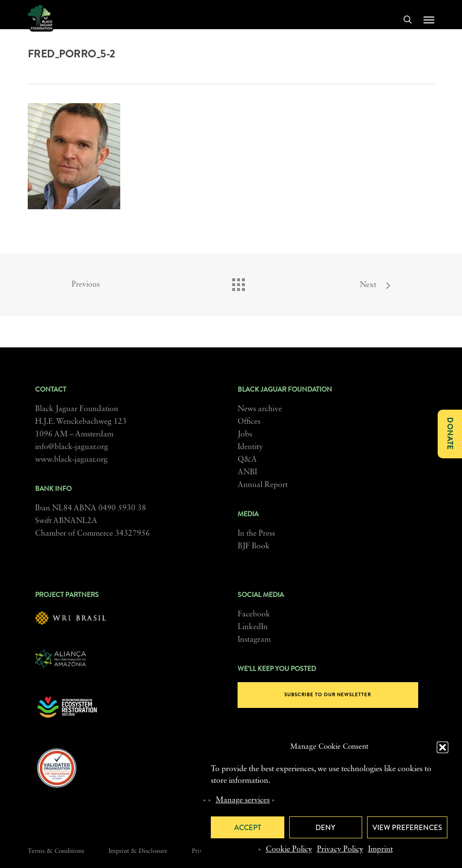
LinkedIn (253, 627)
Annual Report (263, 485)
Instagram (254, 640)
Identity (250, 447)
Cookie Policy (289, 850)
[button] (443, 747)
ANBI (247, 472)
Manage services (243, 800)
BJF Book (254, 546)
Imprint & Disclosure (138, 851)
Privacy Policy (340, 850)
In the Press (256, 534)
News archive (260, 409)
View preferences (407, 828)
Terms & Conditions (56, 851)
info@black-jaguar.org (72, 447)
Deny (325, 828)
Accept (248, 828)
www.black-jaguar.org (71, 460)
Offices (249, 422)
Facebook (254, 615)
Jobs (245, 434)
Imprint (380, 850)
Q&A (247, 460)
